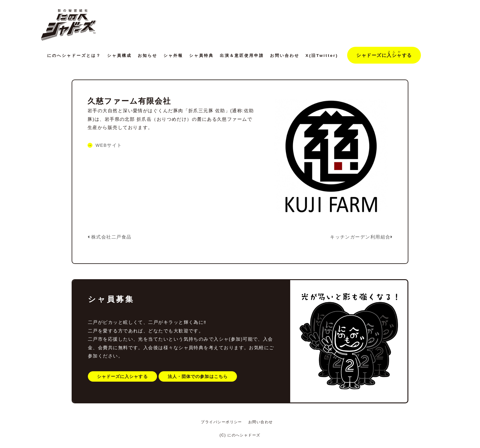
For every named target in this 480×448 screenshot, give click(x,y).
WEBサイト (109, 145)
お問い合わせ (285, 56)
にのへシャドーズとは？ (74, 56)
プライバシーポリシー (221, 422)
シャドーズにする (384, 54)
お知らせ (148, 56)
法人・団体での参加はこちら (200, 375)
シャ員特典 (201, 56)
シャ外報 (173, 56)
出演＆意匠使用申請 (242, 56)
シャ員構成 (119, 56)
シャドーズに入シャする (123, 375)
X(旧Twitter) (322, 56)
